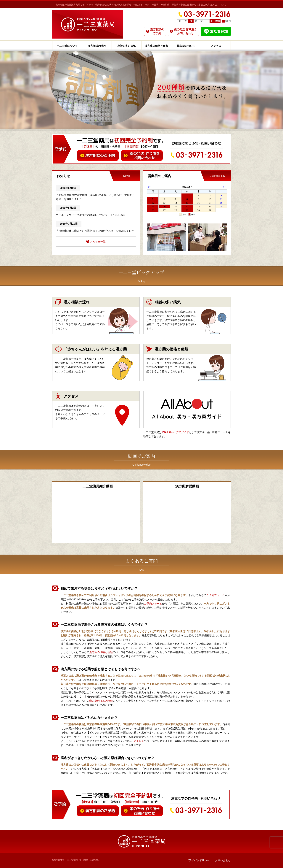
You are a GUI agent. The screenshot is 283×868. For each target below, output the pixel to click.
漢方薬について (186, 46)
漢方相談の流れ (97, 46)
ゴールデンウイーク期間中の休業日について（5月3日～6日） (92, 215)
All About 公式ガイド (177, 432)
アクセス (216, 46)
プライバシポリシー (198, 860)
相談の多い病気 (127, 46)
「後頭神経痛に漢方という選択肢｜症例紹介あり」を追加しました (95, 231)
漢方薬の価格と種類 (156, 46)
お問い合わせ (223, 860)
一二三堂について (67, 46)
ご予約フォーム (216, 595)
